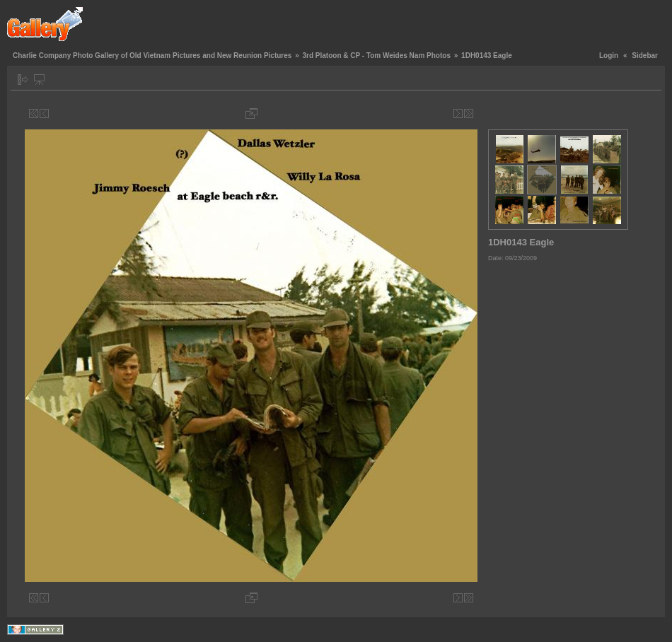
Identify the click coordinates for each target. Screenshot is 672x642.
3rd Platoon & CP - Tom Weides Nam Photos (376, 56)
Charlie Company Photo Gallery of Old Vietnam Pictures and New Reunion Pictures (152, 56)
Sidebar (645, 56)
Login (609, 56)
